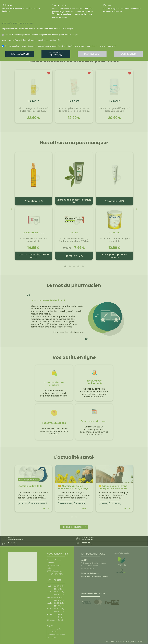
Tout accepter (20, 54)
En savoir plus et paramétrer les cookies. (17, 23)
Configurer (128, 54)
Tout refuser (92, 54)
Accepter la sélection (56, 54)
